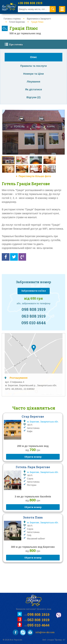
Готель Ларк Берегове (33, 467)
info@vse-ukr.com (41, 632)
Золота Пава (33, 517)
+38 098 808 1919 (30, 3)
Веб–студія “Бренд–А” (54, 640)
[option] (33, 132)
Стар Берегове (33, 416)
